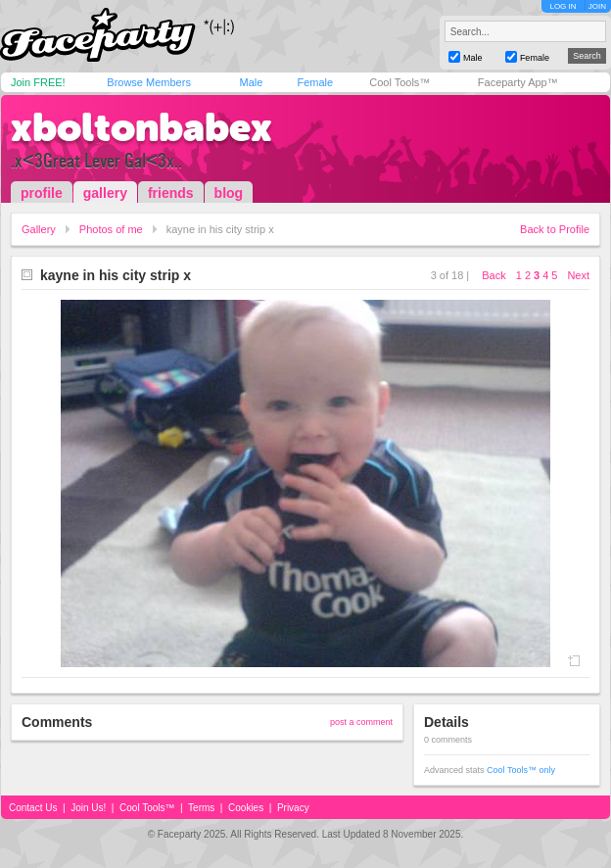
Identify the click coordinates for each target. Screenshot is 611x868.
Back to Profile (555, 229)
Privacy (293, 808)
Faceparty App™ (518, 82)
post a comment (361, 722)
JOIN (597, 6)
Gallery (39, 229)
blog (229, 193)
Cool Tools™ (399, 82)
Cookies (246, 808)
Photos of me (111, 229)
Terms (201, 808)
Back (493, 275)
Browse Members (149, 82)
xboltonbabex (141, 127)
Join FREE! (38, 82)
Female (315, 82)
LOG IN (563, 6)
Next (578, 275)
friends (171, 193)
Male (251, 82)
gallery (105, 193)
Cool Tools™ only (521, 770)
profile (42, 193)
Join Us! (88, 808)
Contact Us (33, 808)
